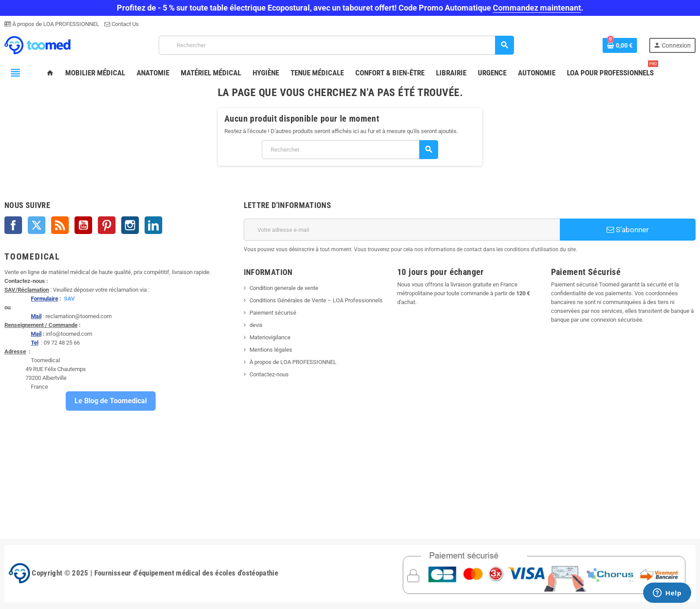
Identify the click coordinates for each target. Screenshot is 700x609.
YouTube (83, 225)
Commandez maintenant (537, 8)
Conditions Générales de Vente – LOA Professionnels (316, 300)
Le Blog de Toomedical (111, 401)
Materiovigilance (270, 337)
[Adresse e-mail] (402, 230)
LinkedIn (153, 225)
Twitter (37, 225)
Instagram (130, 225)
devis (256, 325)
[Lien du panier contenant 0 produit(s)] (620, 45)
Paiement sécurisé (273, 313)
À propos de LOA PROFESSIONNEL (55, 24)
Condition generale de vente (284, 288)
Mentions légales (271, 350)
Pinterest (107, 225)
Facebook (13, 225)
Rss (60, 225)
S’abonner (628, 230)
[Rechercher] (336, 45)
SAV (69, 299)
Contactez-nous (269, 374)
